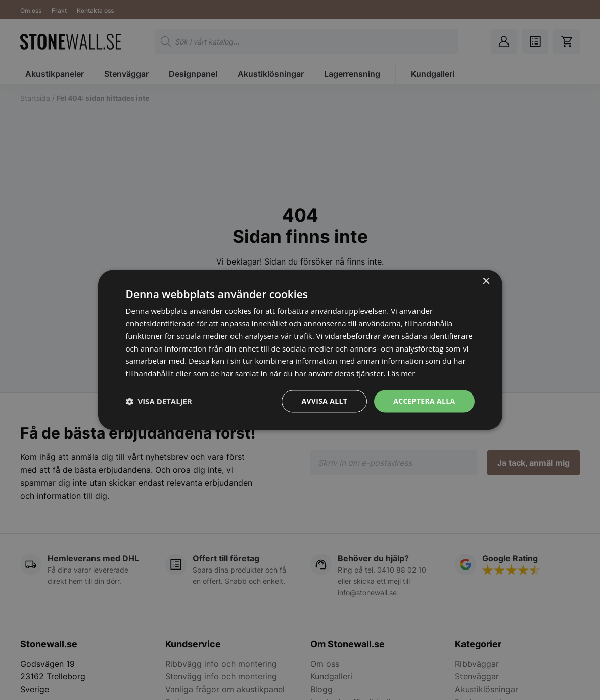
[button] (159, 401)
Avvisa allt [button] (324, 401)
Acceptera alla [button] (424, 401)
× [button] (486, 281)
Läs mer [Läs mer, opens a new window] (402, 373)
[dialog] (300, 350)
